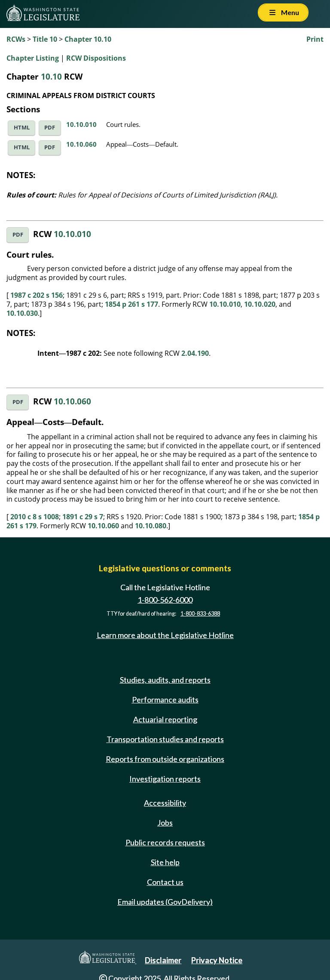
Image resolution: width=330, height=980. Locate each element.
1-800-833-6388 (200, 614)
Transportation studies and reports (165, 739)
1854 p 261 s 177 (131, 304)
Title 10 (45, 39)
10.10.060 (81, 144)
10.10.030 (22, 313)
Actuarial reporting (165, 719)
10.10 (51, 76)
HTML (22, 128)
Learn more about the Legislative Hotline (165, 635)
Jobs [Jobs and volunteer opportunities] (165, 823)
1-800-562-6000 (165, 600)
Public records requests (165, 842)
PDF (50, 128)
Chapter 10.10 (88, 39)
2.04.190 (195, 353)
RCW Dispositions (96, 58)
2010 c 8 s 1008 (35, 517)
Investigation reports (165, 779)
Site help (165, 862)
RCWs (16, 39)
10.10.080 (151, 526)
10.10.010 (81, 124)
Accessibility (165, 803)
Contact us (165, 882)
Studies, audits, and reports (165, 680)
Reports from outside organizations (165, 759)
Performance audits (165, 700)
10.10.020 (260, 304)
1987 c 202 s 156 (37, 295)
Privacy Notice (217, 960)
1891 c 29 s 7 (83, 517)
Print (315, 39)
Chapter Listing (33, 58)
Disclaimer (163, 960)
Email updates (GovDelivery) (165, 902)
